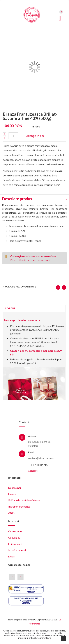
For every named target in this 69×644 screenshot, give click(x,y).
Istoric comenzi (17, 550)
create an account (40, 260)
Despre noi (15, 488)
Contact (33, 471)
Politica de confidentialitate (24, 500)
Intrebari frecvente (19, 507)
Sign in (22, 260)
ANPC (12, 513)
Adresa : (33, 436)
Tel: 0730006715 (38, 465)
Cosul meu (14, 538)
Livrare (12, 494)
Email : (32, 452)
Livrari (12, 556)
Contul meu (15, 531)
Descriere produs (17, 199)
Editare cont (15, 544)
